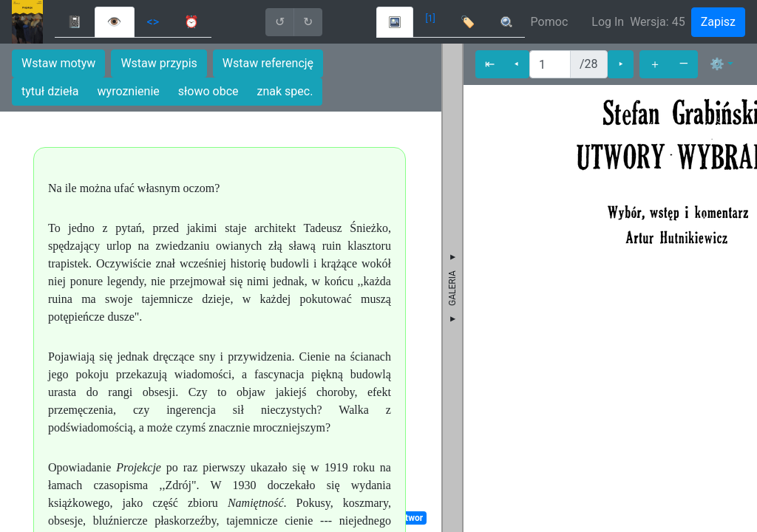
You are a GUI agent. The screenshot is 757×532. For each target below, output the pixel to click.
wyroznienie (129, 91)
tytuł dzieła (50, 91)
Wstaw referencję (268, 63)
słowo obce (208, 91)
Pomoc (550, 22)
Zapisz (718, 22)
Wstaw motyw (58, 63)
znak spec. (285, 91)
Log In (608, 22)
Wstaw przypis (159, 63)
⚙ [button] (717, 64)
